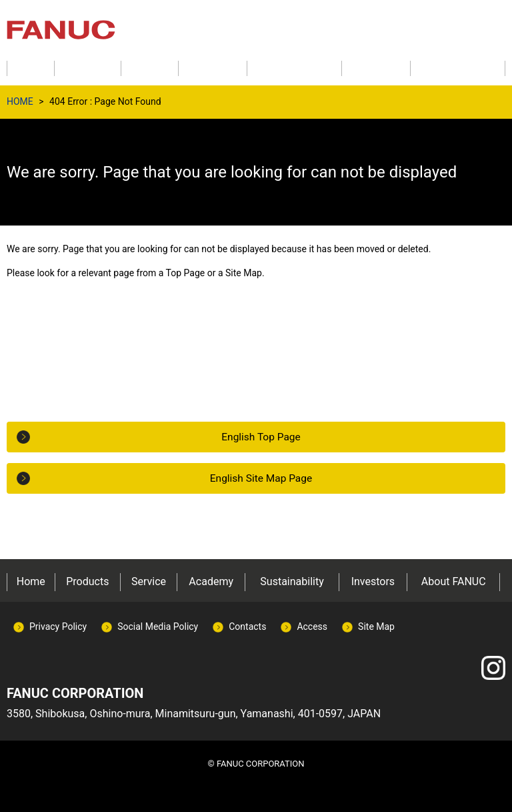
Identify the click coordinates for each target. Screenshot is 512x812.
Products (87, 581)
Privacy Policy (58, 627)
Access (312, 627)
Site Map (376, 627)
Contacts (247, 627)
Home (31, 581)
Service (149, 581)
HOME (20, 101)
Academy (211, 581)
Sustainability (292, 581)
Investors (373, 581)
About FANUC (454, 581)
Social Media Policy (158, 627)
